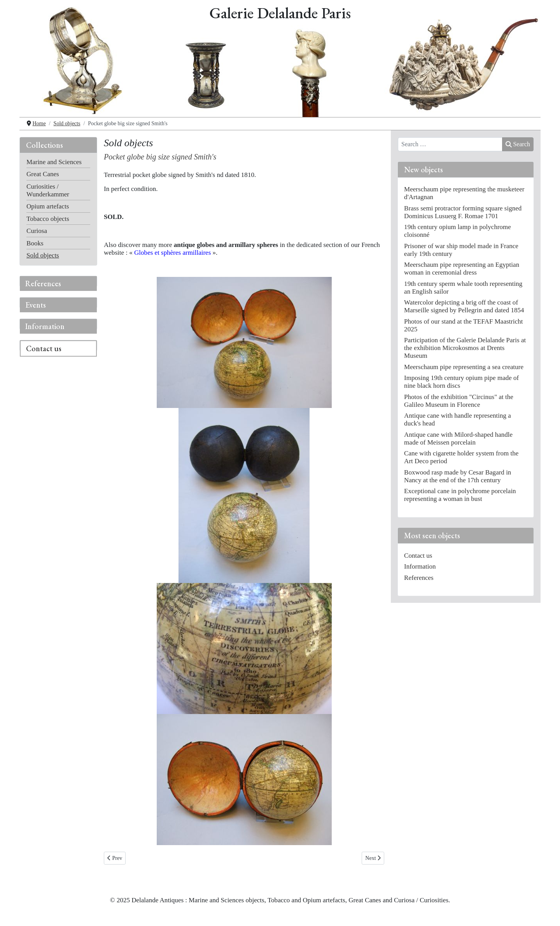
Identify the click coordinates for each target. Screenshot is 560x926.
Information (45, 326)
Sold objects (43, 255)
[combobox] (450, 144)
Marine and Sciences (54, 162)
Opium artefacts (48, 206)
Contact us (44, 348)
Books (35, 243)
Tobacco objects (48, 219)
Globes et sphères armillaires (172, 253)
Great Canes (43, 174)
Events (36, 305)
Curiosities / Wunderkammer (48, 190)
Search (518, 144)
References (43, 284)
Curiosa (37, 231)
